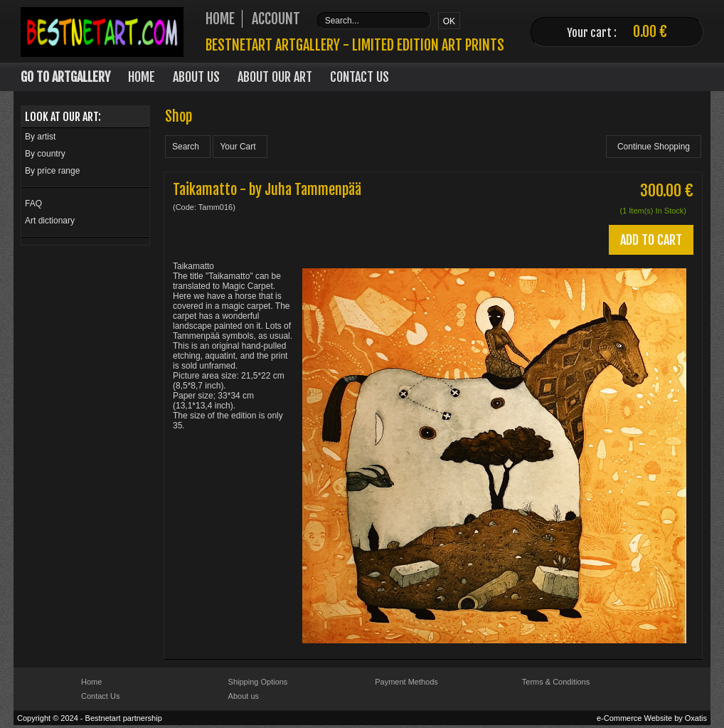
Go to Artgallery (65, 77)
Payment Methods (406, 682)
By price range (52, 171)
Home (142, 77)
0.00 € (650, 32)
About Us (196, 77)
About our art (275, 77)
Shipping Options (258, 682)
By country (45, 154)
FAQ (33, 204)
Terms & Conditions (556, 682)
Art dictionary (50, 221)
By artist (40, 137)
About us (244, 696)
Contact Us (360, 77)
